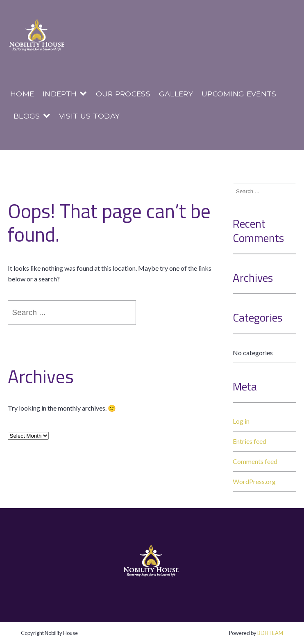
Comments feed (255, 461)
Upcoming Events (239, 94)
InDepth (60, 94)
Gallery (176, 94)
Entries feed (250, 441)
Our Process (123, 94)
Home (22, 94)
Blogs (27, 116)
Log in (241, 421)
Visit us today (89, 116)
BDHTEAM (270, 633)
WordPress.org (254, 481)
